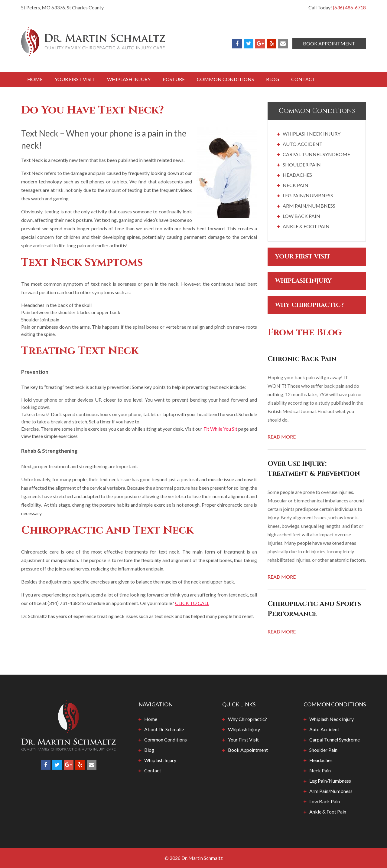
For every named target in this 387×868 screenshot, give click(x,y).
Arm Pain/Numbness (309, 206)
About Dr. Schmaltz (164, 729)
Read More (282, 437)
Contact (303, 79)
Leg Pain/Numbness (308, 195)
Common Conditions (225, 79)
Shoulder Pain (302, 164)
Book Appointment (329, 43)
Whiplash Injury (129, 79)
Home (35, 79)
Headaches (297, 175)
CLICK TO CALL (192, 603)
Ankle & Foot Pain (306, 226)
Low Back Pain (301, 216)
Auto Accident (303, 144)
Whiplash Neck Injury (312, 134)
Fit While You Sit (220, 429)
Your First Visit (75, 79)
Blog (273, 79)
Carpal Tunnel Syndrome (316, 154)
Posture (174, 79)
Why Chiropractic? (309, 305)
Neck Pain (296, 185)
